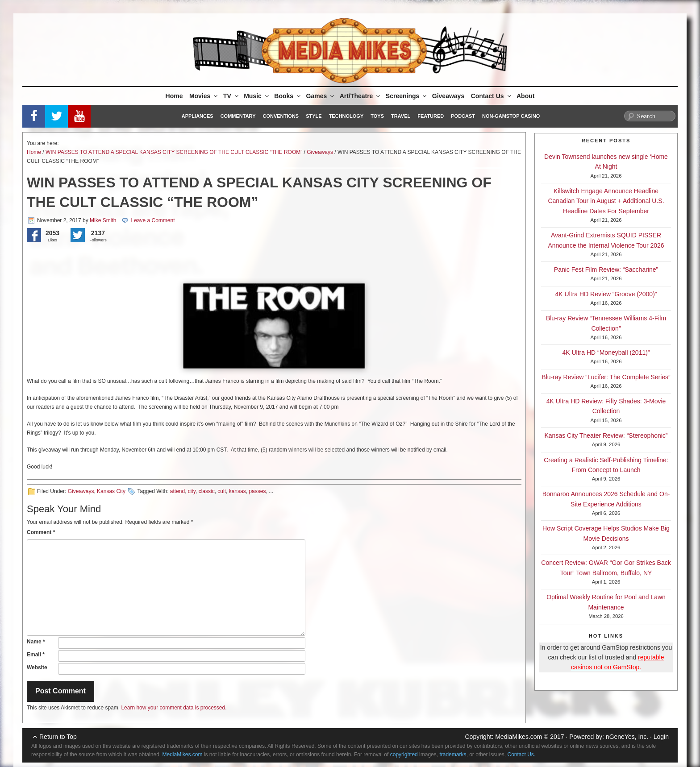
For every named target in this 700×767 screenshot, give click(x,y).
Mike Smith (103, 220)
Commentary (238, 116)
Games (321, 96)
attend (177, 491)
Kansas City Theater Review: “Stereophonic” (606, 435)
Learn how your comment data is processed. (174, 708)
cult (222, 491)
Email (36, 655)
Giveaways (448, 96)
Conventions (281, 116)
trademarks (453, 755)
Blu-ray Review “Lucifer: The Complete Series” (606, 377)
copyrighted (404, 755)
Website (37, 667)
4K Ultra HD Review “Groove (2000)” (606, 294)
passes (257, 491)
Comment (41, 532)
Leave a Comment (153, 220)
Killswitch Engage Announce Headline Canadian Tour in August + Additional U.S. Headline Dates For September (606, 201)
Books (288, 96)
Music (257, 96)
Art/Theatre (361, 96)
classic (207, 491)
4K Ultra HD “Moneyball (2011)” (606, 352)
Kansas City (111, 491)
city (192, 491)
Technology (346, 116)
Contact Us (492, 96)
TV (231, 96)
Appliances (198, 116)
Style (314, 116)
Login (661, 737)
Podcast (463, 116)
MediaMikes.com (519, 737)
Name (36, 642)
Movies (204, 96)
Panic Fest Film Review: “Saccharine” (606, 269)
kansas (237, 491)
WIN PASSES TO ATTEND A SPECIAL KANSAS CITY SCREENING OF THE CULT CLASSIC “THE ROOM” (174, 152)
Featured (431, 116)
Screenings (407, 96)
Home (174, 96)
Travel (401, 116)
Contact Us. (522, 755)
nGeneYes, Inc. (627, 737)
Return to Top (58, 737)
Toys (377, 116)
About (525, 96)
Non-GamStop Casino (511, 116)
